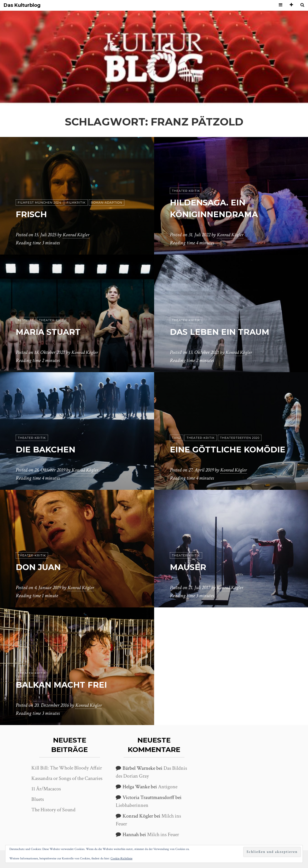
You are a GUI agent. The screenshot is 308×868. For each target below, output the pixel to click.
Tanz (177, 438)
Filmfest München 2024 (40, 203)
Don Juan (39, 567)
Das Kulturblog (22, 5)
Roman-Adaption (107, 203)
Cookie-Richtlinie (121, 858)
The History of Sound (53, 810)
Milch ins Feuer (163, 835)
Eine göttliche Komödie (230, 450)
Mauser (189, 567)
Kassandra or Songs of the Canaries (67, 778)
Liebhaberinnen (132, 805)
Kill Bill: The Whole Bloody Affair (67, 768)
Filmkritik (76, 203)
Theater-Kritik (186, 191)
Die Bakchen (47, 450)
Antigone (168, 787)
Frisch (32, 214)
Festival (26, 320)
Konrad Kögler (77, 235)
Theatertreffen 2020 (240, 438)
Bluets (38, 799)
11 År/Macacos (46, 789)
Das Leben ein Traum (222, 332)
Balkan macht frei (63, 685)
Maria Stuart (50, 332)
